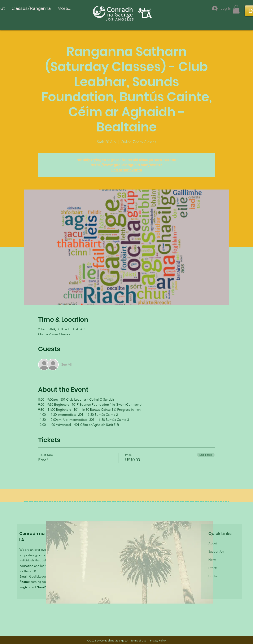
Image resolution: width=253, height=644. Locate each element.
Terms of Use (139, 641)
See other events (127, 170)
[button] (236, 9)
